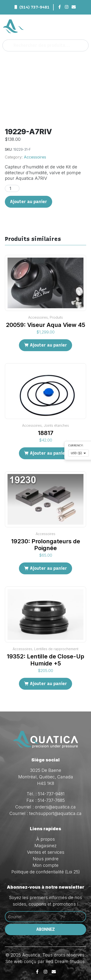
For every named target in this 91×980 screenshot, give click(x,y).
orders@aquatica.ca (55, 807)
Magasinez (45, 846)
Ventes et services (46, 852)
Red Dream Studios (65, 961)
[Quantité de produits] (12, 188)
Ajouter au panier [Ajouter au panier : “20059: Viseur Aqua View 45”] (48, 345)
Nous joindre (46, 859)
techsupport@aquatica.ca (55, 813)
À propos (45, 839)
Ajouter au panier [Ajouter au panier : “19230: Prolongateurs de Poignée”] (48, 568)
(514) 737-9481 (34, 7)
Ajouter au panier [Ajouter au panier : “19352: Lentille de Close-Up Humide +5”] (48, 684)
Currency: (76, 446)
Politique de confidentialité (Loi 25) (46, 872)
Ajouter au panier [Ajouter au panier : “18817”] (48, 453)
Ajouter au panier (29, 202)
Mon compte (45, 865)
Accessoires (35, 157)
